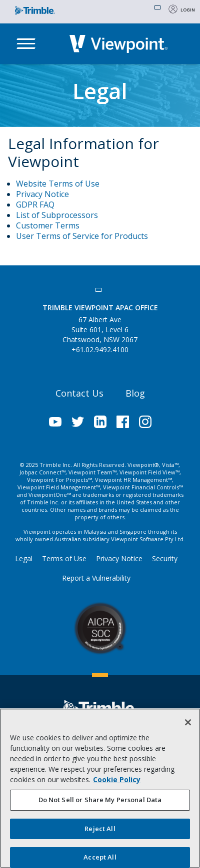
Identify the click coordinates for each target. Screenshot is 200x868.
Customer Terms (48, 225)
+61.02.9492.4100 (100, 349)
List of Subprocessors (57, 215)
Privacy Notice (42, 194)
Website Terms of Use (58, 184)
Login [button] (188, 10)
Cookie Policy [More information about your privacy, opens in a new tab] (117, 779)
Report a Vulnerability (96, 578)
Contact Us (79, 393)
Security (165, 558)
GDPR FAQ (35, 205)
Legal (24, 558)
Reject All (100, 829)
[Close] (188, 722)
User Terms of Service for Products (82, 236)
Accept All (100, 857)
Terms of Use (64, 558)
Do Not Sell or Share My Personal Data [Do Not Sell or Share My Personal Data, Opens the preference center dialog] (100, 800)
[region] (100, 788)
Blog (135, 393)
